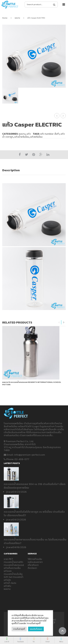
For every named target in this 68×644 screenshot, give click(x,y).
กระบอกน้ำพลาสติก (13, 562)
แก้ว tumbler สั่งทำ (50, 134)
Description (11, 170)
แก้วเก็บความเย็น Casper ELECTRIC (63, 116)
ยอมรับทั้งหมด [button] (36, 629)
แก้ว (29, 134)
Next (64, 322)
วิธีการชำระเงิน (35, 559)
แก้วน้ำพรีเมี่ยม (22, 137)
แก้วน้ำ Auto (10, 583)
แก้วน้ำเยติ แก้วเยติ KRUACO (57, 116)
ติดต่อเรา (32, 568)
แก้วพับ (7, 586)
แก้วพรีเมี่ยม (36, 137)
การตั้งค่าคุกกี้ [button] (19, 629)
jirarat (9, 492)
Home (5, 18)
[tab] (34, 170)
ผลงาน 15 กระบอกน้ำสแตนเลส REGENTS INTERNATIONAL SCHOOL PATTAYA (32, 383)
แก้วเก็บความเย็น (12, 568)
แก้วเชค (8, 571)
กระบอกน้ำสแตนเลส (14, 565)
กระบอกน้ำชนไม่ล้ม (13, 574)
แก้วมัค (7, 580)
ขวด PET (8, 559)
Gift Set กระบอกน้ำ (14, 577)
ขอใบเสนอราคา (35, 562)
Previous (59, 322)
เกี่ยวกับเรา (33, 565)
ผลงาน (17, 18)
